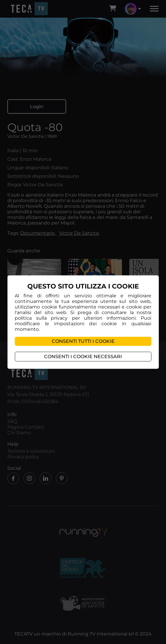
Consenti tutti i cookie (83, 341)
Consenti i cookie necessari (83, 357)
